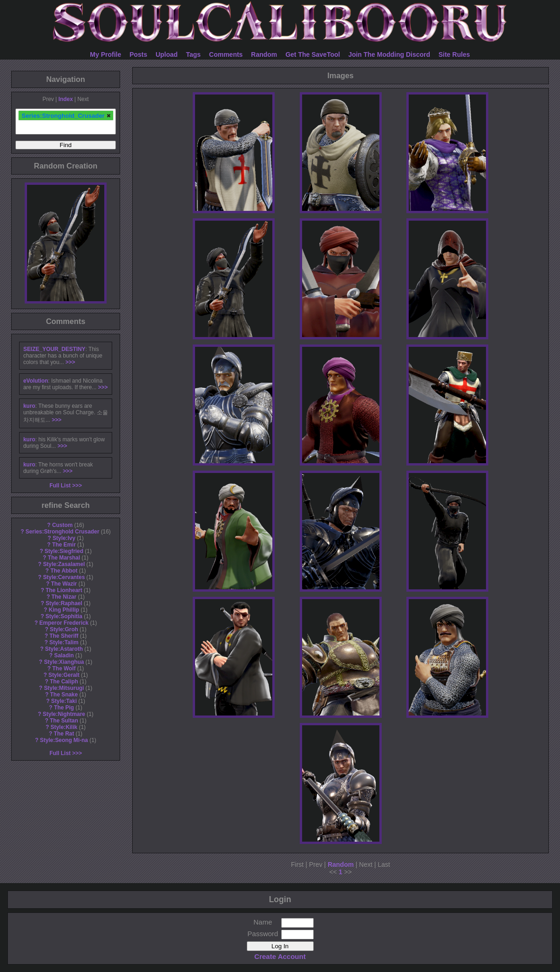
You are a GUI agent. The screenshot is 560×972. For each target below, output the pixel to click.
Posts (138, 54)
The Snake (64, 695)
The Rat (64, 734)
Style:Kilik (64, 727)
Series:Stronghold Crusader (63, 532)
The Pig (64, 708)
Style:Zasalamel (64, 564)
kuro (29, 406)
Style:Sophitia (64, 616)
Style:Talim (64, 642)
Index (65, 99)
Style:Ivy (64, 538)
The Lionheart (64, 590)
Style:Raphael (64, 603)
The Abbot (64, 571)
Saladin (64, 655)
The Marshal (64, 558)
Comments (226, 54)
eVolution (36, 381)
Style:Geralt (64, 675)
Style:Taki (64, 701)
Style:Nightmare (64, 714)
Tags (194, 54)
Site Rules (454, 54)
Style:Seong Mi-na (64, 740)
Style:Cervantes (64, 577)
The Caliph (64, 682)
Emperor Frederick (64, 623)
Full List (60, 486)
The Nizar (64, 597)
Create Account (280, 956)
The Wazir (64, 584)
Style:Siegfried (64, 551)
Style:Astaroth (64, 649)
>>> (71, 362)
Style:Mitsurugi (64, 688)
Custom (62, 525)
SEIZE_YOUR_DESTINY (54, 349)
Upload (166, 54)
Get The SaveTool (313, 54)
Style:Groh (64, 629)
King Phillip (64, 610)
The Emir (64, 545)
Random (264, 54)
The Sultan (64, 721)
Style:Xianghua (64, 662)
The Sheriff (64, 636)
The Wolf (64, 668)
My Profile (105, 54)
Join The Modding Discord (389, 54)
